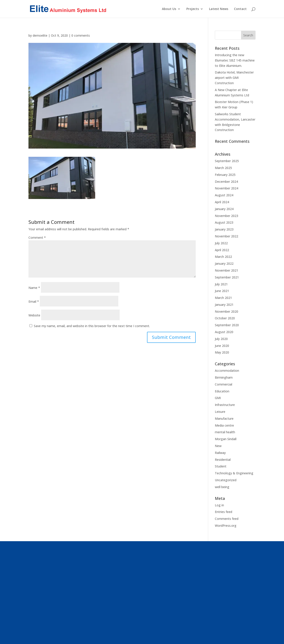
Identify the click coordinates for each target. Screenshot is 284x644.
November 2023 (227, 216)
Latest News (219, 9)
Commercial (224, 384)
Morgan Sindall (226, 439)
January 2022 (224, 263)
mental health (225, 432)
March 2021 (223, 298)
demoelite (40, 35)
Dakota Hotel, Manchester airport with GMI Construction (234, 78)
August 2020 (224, 332)
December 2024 (226, 182)
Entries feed (224, 512)
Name (34, 288)
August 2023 (224, 222)
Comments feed (227, 519)
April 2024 (222, 202)
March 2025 (223, 168)
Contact (240, 9)
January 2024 (224, 209)
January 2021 (224, 305)
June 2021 (222, 291)
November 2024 (227, 188)
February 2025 (225, 175)
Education (222, 391)
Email (34, 301)
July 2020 (221, 339)
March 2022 (223, 257)
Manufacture (224, 418)
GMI (218, 398)
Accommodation (227, 371)
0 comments (81, 35)
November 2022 (227, 236)
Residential (223, 460)
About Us (169, 9)
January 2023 (224, 229)
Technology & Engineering (234, 473)
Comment (37, 238)
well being (222, 487)
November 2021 (227, 270)
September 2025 (227, 161)
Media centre (224, 425)
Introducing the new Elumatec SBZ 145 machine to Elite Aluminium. (235, 60)
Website (34, 315)
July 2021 (221, 284)
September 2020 (227, 325)
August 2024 (224, 195)
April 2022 (222, 250)
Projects (193, 9)
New (218, 446)
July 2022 (221, 243)
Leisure (220, 412)
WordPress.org (226, 526)
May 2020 (222, 352)
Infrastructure (225, 405)
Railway (220, 453)
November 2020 (227, 311)
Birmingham (224, 377)
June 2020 (222, 346)
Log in (219, 505)
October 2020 (225, 318)
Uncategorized (226, 480)
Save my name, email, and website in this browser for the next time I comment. (92, 326)
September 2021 (227, 277)
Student (221, 466)
